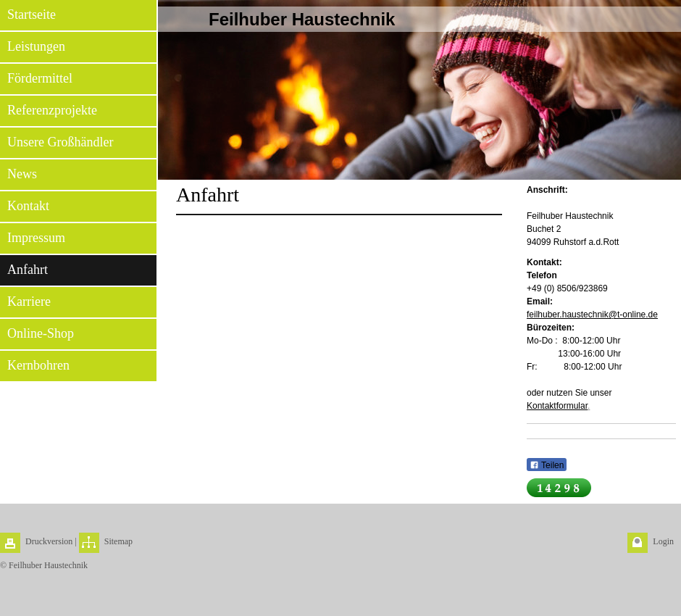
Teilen (547, 465)
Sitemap (118, 541)
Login (663, 541)
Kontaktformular (557, 406)
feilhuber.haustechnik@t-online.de (592, 315)
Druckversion (49, 541)
